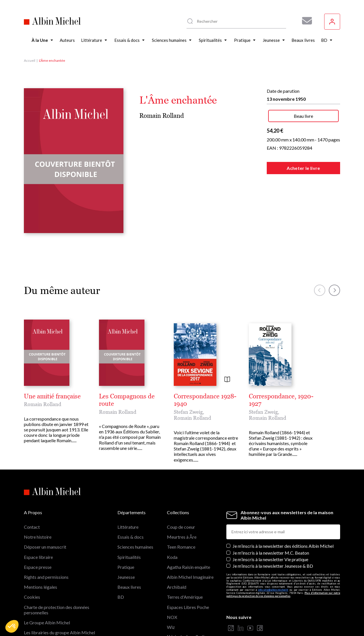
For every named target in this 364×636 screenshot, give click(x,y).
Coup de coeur (181, 527)
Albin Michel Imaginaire (190, 577)
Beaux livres (129, 587)
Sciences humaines (135, 547)
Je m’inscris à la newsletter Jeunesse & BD (273, 566)
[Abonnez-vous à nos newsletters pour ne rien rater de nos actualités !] (305, 21)
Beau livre (303, 116)
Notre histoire (38, 537)
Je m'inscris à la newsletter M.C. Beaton (271, 553)
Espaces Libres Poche (188, 607)
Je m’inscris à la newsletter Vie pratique (270, 559)
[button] (12, 626)
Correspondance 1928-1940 (205, 400)
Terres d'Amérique (185, 597)
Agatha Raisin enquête (189, 567)
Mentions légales (41, 587)
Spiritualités (129, 557)
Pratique (126, 567)
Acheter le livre (303, 168)
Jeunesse (126, 577)
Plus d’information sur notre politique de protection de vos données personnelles (283, 594)
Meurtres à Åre (182, 537)
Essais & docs (131, 537)
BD (121, 597)
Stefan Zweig (188, 412)
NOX (172, 617)
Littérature (128, 527)
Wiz (171, 627)
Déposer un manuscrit (45, 547)
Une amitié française (52, 396)
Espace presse (38, 567)
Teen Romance (181, 547)
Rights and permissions (46, 577)
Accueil (30, 60)
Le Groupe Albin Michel (47, 622)
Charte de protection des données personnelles (57, 610)
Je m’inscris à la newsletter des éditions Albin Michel (283, 546)
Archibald (177, 587)
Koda (172, 557)
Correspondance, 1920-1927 (281, 400)
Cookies (32, 597)
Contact (32, 527)
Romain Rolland (162, 116)
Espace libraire (38, 557)
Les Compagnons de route (127, 400)
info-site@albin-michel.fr (273, 590)
